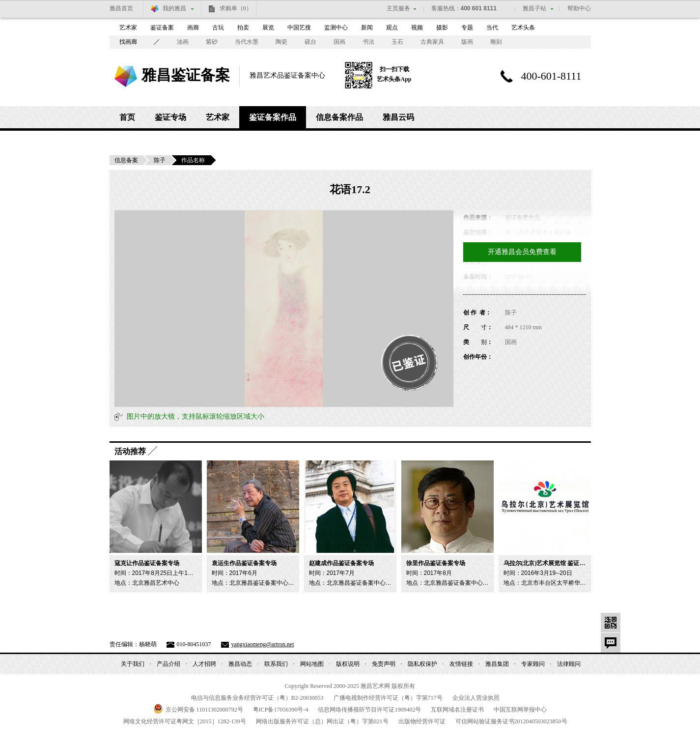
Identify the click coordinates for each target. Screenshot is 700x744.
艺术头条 (523, 28)
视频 (417, 28)
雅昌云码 (398, 117)
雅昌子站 (534, 8)
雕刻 (496, 42)
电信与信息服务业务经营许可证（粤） (257, 698)
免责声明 (384, 664)
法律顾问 (569, 664)
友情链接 (461, 664)
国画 (339, 42)
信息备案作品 (339, 117)
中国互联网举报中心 (520, 710)
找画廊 (128, 42)
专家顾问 (533, 664)
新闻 (367, 28)
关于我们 (133, 664)
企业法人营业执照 (476, 698)
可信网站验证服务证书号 (511, 721)
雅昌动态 (240, 664)
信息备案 (126, 160)
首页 (127, 117)
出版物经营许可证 (422, 721)
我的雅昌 (174, 8)
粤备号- (281, 710)
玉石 (397, 42)
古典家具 (432, 42)
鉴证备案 (162, 28)
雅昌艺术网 (126, 76)
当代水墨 (247, 42)
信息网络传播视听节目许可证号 (369, 710)
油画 (183, 42)
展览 (268, 28)
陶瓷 (281, 42)
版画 (467, 42)
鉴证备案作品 (273, 117)
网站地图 (312, 664)
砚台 (310, 42)
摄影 (442, 28)
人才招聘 (204, 664)
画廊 (193, 28)
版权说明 (348, 664)
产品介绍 (168, 664)
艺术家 (128, 28)
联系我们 (276, 664)
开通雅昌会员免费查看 (522, 252)
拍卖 (243, 28)
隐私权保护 (422, 664)
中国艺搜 (299, 28)
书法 (368, 42)
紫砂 (212, 42)
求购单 (236, 8)
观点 (392, 28)
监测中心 (336, 28)
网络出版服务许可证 (322, 721)
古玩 (218, 28)
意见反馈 (611, 643)
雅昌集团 (497, 664)
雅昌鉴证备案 (186, 75)
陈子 (160, 160)
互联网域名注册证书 (457, 710)
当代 (492, 28)
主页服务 (398, 8)
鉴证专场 (170, 117)
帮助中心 (579, 8)
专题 (467, 28)
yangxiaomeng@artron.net (263, 644)
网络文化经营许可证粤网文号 (185, 721)
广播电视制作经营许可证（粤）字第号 (388, 698)
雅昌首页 (121, 8)
